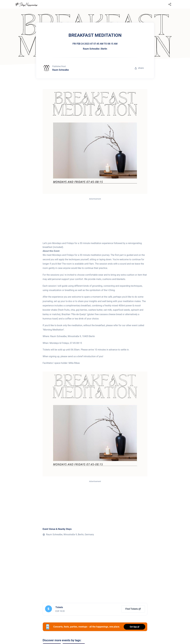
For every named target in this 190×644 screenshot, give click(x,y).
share (139, 68)
